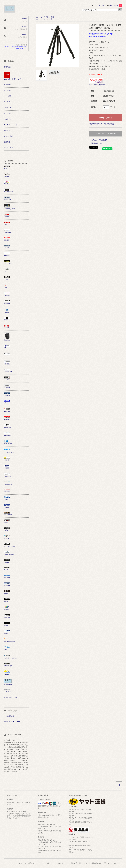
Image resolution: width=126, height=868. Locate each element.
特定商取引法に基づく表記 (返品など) (101, 124)
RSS (110, 863)
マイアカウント (99, 6)
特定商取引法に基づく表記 (98, 863)
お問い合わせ (32, 863)
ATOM (114, 863)
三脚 (52, 17)
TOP (37, 17)
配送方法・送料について (79, 863)
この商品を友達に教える (99, 140)
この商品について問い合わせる (105, 134)
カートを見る (116, 6)
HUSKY (44, 19)
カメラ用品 (45, 17)
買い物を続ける (96, 143)
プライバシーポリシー (46, 863)
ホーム (12, 863)
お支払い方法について (62, 863)
